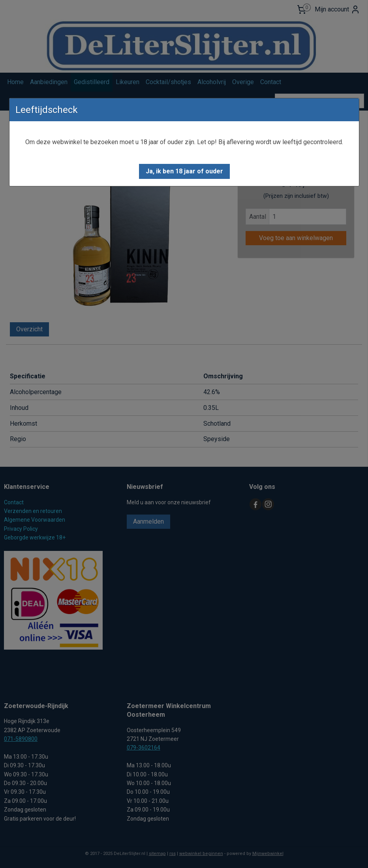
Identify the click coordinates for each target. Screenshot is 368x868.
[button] (184, 171)
